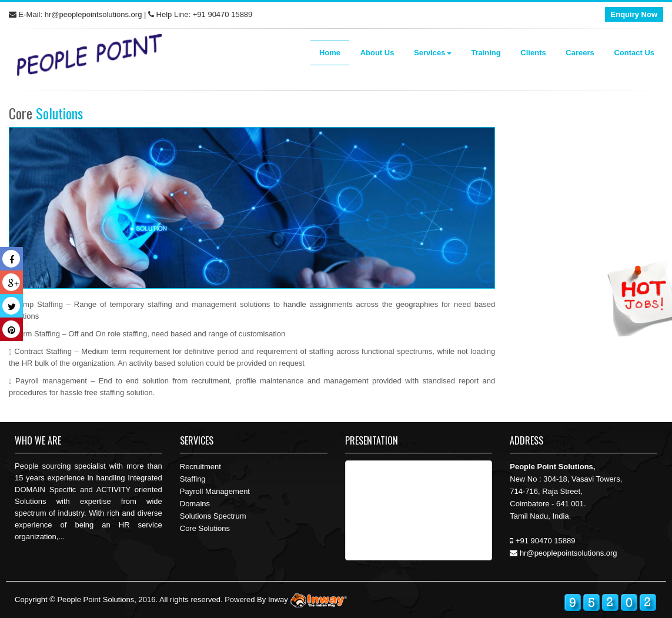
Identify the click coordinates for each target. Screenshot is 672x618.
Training (486, 53)
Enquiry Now (634, 14)
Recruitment (543, 142)
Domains (537, 206)
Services (433, 53)
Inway (309, 599)
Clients (533, 53)
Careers (580, 53)
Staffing (535, 163)
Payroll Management (557, 184)
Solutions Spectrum (555, 227)
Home (330, 53)
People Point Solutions (96, 599)
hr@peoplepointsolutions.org (93, 14)
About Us (377, 53)
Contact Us (634, 53)
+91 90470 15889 (223, 14)
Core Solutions (205, 528)
